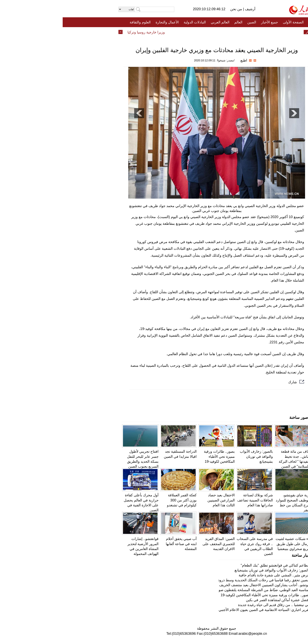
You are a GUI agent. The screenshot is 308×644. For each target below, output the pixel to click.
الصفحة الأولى (231, 22)
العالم (176, 22)
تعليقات (151, 32)
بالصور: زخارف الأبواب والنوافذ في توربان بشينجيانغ (194, 456)
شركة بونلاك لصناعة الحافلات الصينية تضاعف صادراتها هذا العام (192, 500)
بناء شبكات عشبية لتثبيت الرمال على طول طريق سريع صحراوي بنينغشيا (231, 544)
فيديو (137, 32)
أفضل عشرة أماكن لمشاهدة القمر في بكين (215, 600)
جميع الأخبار (207, 22)
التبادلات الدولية (132, 22)
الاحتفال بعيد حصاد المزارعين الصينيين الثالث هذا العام (158, 500)
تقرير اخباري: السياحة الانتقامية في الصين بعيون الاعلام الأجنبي (201, 610)
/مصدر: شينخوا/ (163, 60)
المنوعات (168, 32)
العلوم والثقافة (77, 22)
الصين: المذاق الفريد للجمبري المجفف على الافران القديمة (156, 544)
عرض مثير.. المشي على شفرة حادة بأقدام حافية (211, 575)
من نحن (174, 9)
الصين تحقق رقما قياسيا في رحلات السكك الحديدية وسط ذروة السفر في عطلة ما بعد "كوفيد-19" (176, 580)
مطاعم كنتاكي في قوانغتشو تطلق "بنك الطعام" (212, 565)
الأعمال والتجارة (104, 22)
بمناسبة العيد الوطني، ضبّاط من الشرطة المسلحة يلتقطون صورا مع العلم (193, 590)
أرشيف (187, 9)
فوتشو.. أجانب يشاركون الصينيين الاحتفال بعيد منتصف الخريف (202, 585)
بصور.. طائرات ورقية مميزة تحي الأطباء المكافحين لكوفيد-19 (157, 456)
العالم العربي (157, 22)
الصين (189, 22)
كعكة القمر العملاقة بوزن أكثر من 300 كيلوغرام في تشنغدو (119, 500)
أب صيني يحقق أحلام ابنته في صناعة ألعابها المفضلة (119, 544)
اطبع (181, 60)
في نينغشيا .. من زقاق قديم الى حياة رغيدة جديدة (211, 605)
